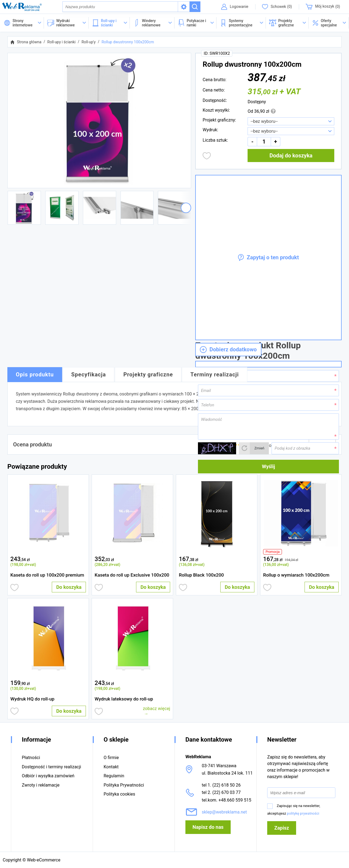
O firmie (111, 758)
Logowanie (238, 7)
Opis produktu (35, 375)
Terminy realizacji (215, 375)
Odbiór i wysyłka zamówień (48, 776)
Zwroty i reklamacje (41, 785)
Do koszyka (69, 588)
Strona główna (29, 42)
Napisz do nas (208, 827)
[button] (329, 23)
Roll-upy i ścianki (62, 42)
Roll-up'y (89, 42)
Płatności (31, 758)
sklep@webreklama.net (224, 812)
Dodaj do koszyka (291, 156)
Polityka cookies (119, 794)
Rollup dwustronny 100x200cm (128, 42)
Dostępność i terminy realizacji (51, 767)
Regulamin (114, 776)
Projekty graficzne (148, 375)
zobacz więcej (157, 709)
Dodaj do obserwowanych (207, 156)
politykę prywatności (303, 813)
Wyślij (269, 467)
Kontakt (111, 767)
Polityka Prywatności (124, 785)
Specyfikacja (88, 375)
